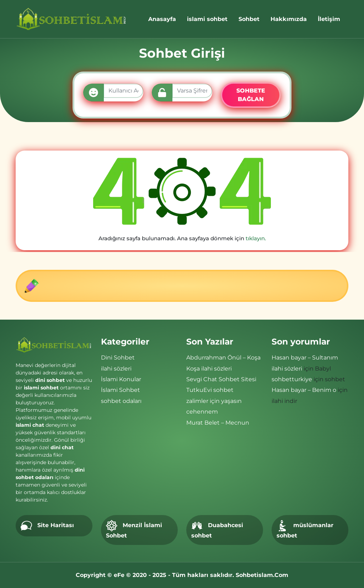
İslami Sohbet (121, 390)
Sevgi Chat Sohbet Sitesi (221, 379)
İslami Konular (121, 379)
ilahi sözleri (116, 369)
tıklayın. (256, 238)
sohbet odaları (121, 401)
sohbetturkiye (292, 379)
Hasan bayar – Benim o (304, 390)
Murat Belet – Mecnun (218, 423)
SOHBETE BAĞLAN (251, 95)
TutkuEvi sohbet (210, 390)
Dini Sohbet (118, 358)
